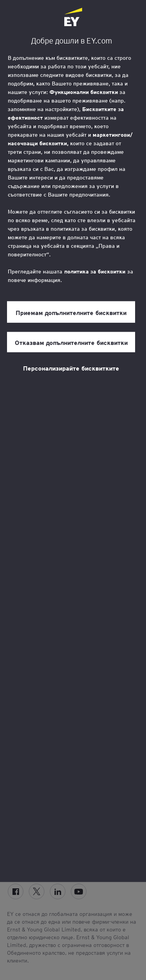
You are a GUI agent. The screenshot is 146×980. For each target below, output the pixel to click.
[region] (73, 441)
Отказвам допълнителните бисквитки (71, 342)
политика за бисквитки (95, 272)
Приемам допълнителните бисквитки (71, 312)
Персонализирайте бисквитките (71, 368)
